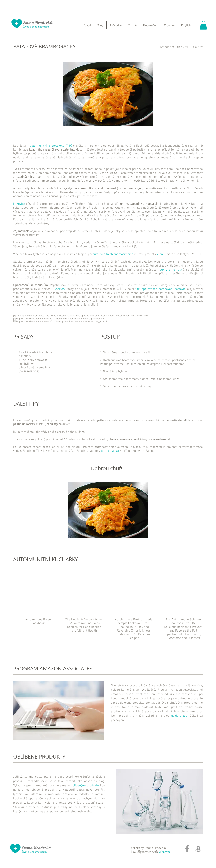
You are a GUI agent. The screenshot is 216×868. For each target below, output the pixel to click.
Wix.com (164, 852)
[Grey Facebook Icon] (187, 849)
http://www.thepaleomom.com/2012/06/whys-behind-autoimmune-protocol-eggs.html (62, 322)
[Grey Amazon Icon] (198, 849)
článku (162, 254)
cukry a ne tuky (171, 270)
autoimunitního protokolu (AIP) (51, 146)
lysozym (59, 289)
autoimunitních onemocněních (113, 254)
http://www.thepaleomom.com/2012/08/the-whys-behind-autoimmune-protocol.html (61, 319)
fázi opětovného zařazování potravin (161, 289)
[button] (203, 25)
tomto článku (110, 451)
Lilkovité (20, 204)
